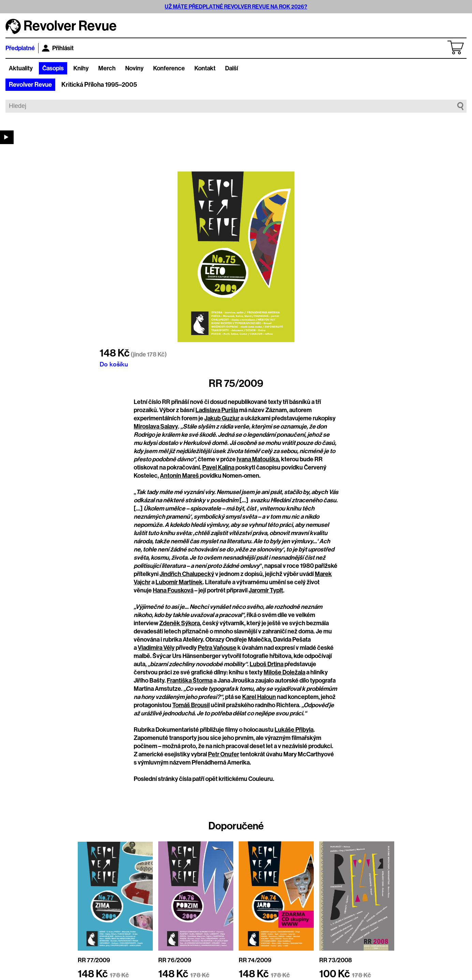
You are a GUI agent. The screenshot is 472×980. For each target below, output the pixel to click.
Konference (169, 68)
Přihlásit (58, 48)
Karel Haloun (259, 697)
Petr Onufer (224, 754)
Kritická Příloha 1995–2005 (99, 85)
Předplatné (20, 48)
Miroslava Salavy (156, 426)
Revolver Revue (30, 85)
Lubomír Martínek (179, 582)
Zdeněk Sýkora (180, 623)
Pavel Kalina (218, 467)
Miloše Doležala (284, 672)
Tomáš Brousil (191, 705)
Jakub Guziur (222, 418)
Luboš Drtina (267, 664)
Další (232, 68)
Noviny (134, 68)
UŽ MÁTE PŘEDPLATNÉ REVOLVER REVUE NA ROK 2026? (236, 7)
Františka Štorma (190, 681)
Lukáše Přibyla (294, 730)
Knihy (81, 68)
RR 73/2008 (336, 960)
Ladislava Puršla (217, 410)
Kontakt (205, 68)
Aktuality (21, 68)
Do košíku (114, 364)
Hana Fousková (173, 590)
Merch (107, 68)
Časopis (53, 68)
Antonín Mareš (180, 476)
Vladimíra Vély (156, 648)
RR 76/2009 (175, 960)
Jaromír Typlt (266, 590)
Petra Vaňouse (217, 648)
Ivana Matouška (258, 459)
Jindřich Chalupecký (187, 574)
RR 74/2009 (255, 960)
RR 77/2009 (94, 960)
